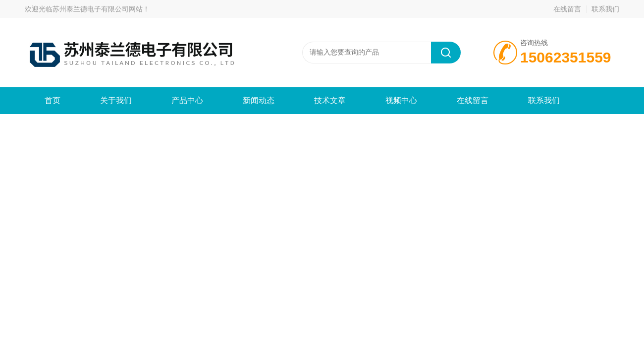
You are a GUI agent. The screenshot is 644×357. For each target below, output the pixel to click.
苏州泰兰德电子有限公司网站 (98, 9)
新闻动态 (259, 100)
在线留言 (567, 9)
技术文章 (330, 100)
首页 (53, 100)
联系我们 (605, 9)
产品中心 (187, 100)
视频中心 (401, 100)
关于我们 (116, 100)
